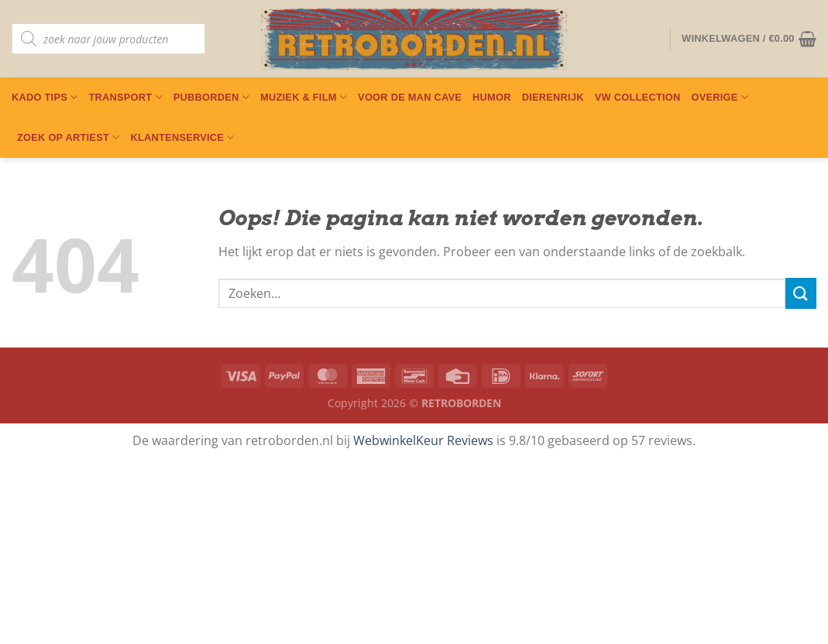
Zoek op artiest (68, 137)
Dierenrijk (553, 97)
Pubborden (211, 97)
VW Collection (638, 97)
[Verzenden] (801, 293)
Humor (492, 97)
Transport (125, 97)
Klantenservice (182, 137)
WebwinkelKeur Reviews (423, 440)
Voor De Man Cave (410, 97)
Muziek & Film (304, 97)
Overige (720, 97)
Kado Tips (45, 97)
